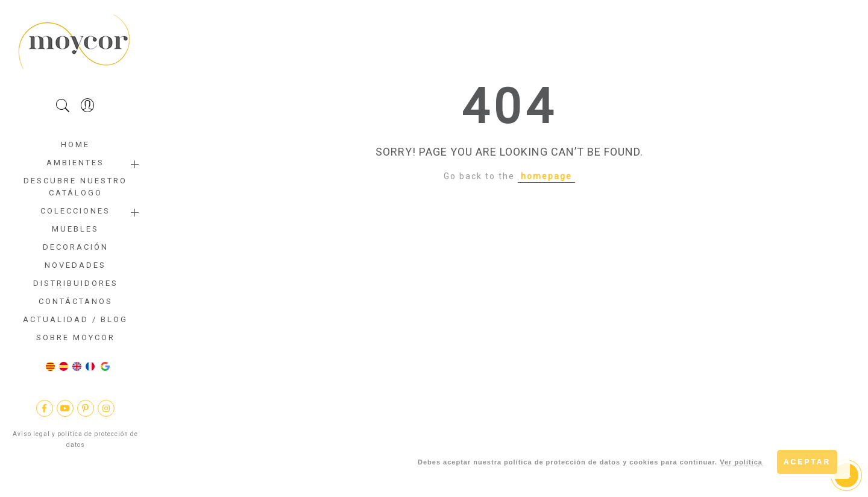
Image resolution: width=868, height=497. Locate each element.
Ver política (741, 462)
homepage (546, 176)
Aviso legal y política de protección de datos (75, 439)
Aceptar (807, 462)
